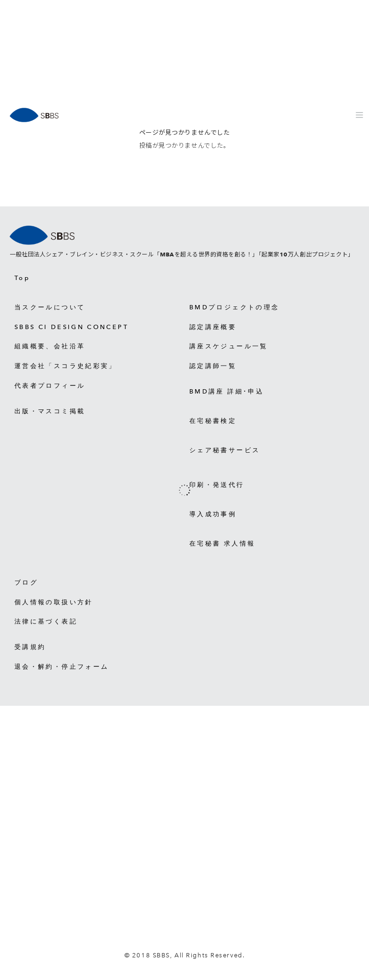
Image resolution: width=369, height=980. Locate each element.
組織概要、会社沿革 (50, 346)
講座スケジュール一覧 (229, 346)
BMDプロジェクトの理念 (234, 307)
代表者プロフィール (50, 386)
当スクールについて (50, 307)
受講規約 (30, 647)
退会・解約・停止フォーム (61, 667)
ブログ (26, 582)
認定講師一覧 (213, 366)
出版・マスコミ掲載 (50, 411)
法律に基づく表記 (46, 621)
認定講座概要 (213, 327)
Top (22, 278)
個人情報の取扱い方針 (54, 602)
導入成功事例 (213, 514)
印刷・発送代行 (217, 485)
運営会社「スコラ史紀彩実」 (66, 366)
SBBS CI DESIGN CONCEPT (71, 327)
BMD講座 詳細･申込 (227, 391)
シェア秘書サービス (225, 450)
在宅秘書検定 (213, 421)
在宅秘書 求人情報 (222, 543)
